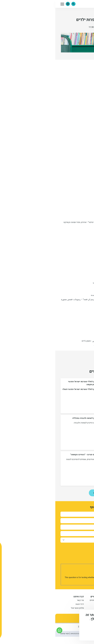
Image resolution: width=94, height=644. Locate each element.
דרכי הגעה (24, 604)
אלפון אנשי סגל (22, 608)
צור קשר (25, 600)
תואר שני (75, 608)
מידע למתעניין (71, 597)
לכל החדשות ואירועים (47, 493)
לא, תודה (67, 634)
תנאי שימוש (9, 634)
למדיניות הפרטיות (47, 550)
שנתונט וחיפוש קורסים (44, 600)
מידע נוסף (84, 627)
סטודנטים (49, 604)
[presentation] (68, 571)
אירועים (86, 13)
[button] (18, 4)
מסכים (81, 634)
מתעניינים (74, 604)
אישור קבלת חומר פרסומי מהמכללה (74, 546)
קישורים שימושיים (44, 597)
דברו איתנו (23, 597)
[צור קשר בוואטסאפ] (4, 630)
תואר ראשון (74, 600)
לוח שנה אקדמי (47, 608)
